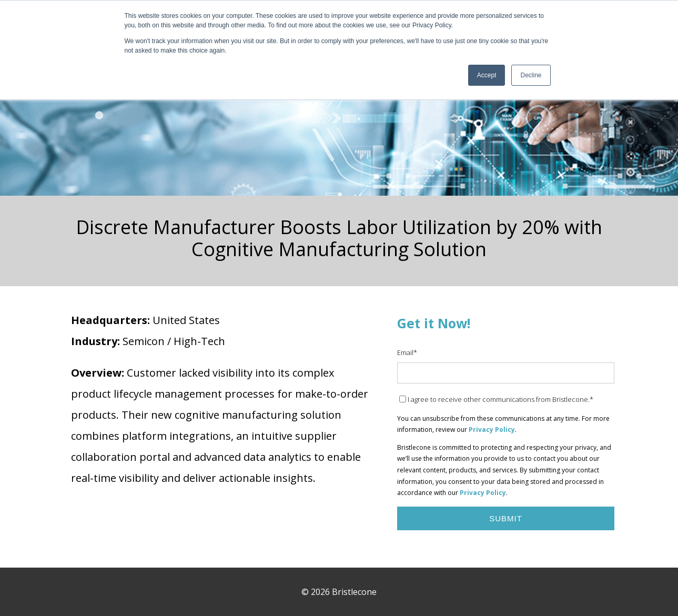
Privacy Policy (492, 430)
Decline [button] (531, 75)
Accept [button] (487, 75)
